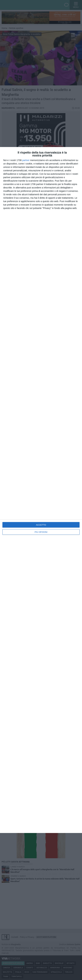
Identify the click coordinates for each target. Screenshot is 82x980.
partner (26, 160)
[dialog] (41, 490)
